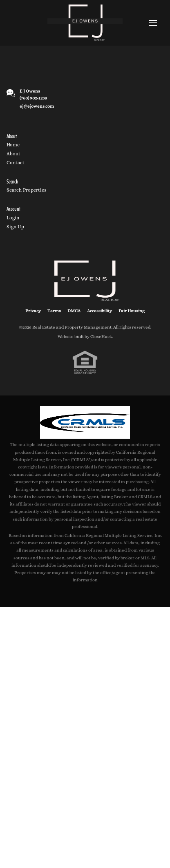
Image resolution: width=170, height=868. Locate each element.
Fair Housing (132, 311)
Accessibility (100, 311)
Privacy (33, 311)
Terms (54, 311)
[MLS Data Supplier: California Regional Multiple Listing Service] (85, 422)
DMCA (74, 311)
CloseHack (101, 337)
